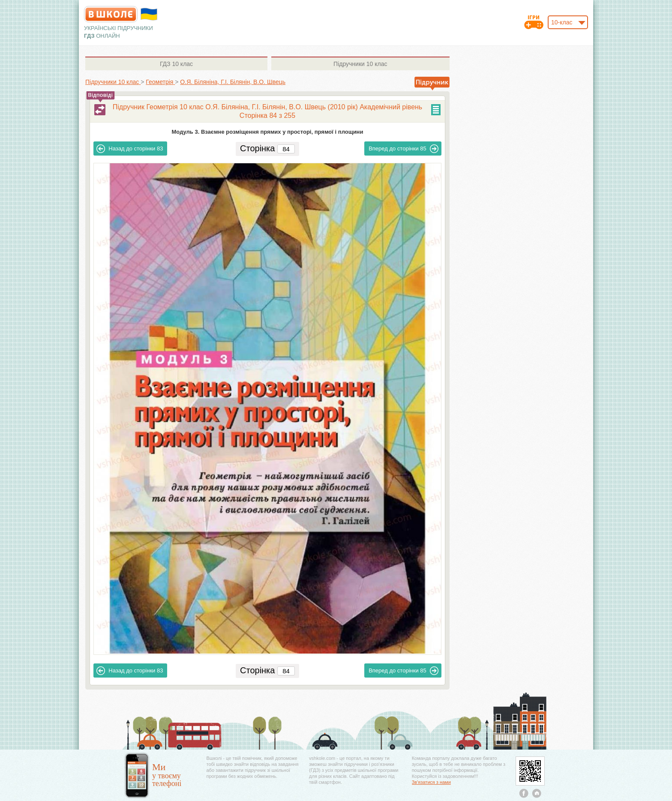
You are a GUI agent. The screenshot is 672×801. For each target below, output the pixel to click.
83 (130, 149)
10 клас (176, 64)
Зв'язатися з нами (431, 782)
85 (403, 149)
